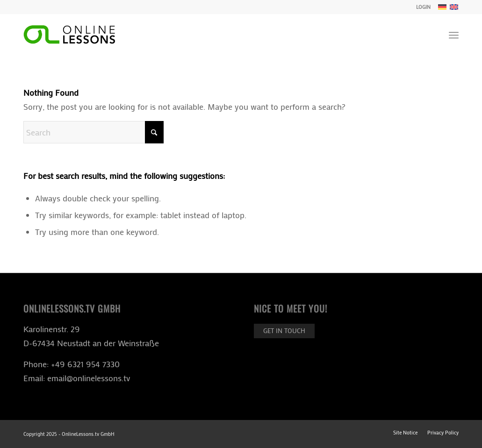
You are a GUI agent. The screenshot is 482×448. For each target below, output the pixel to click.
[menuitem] (421, 7)
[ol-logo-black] (69, 35)
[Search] (94, 132)
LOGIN (423, 7)
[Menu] (454, 35)
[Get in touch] (284, 331)
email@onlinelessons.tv (89, 378)
